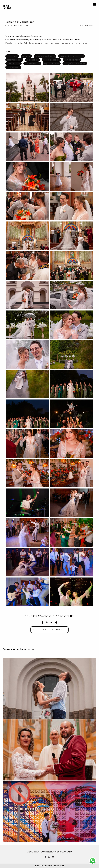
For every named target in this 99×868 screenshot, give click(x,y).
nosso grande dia (51, 60)
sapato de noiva (52, 63)
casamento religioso (45, 56)
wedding (26, 56)
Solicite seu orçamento (49, 630)
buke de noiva (13, 63)
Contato (67, 852)
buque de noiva (32, 63)
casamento (12, 56)
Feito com (49, 866)
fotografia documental (75, 63)
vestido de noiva (72, 60)
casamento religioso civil (72, 56)
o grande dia (33, 60)
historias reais (13, 67)
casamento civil (14, 60)
